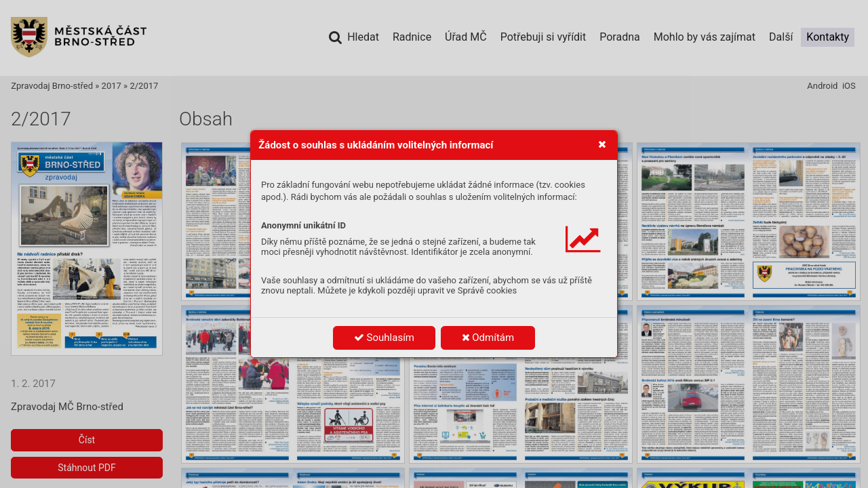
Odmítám (488, 338)
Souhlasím (384, 338)
